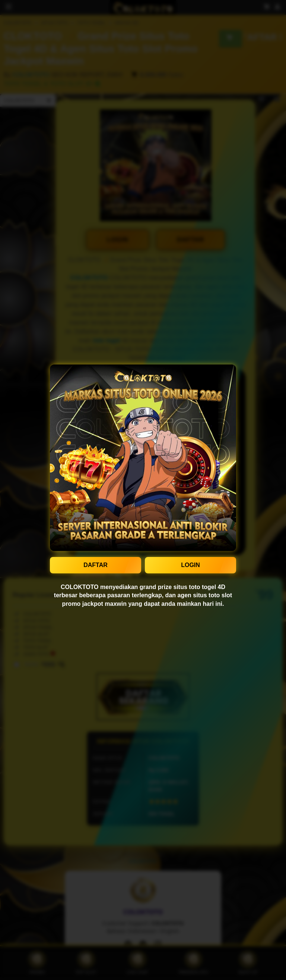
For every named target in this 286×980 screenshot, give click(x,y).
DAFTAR (96, 565)
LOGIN (190, 565)
